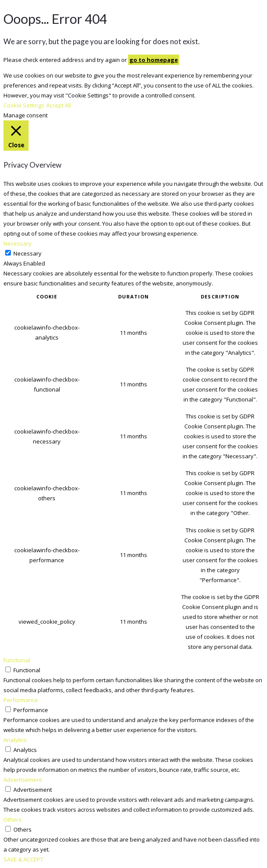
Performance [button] (21, 700)
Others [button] (13, 819)
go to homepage (154, 60)
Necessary (27, 253)
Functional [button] (17, 660)
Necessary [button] (18, 243)
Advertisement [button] (23, 780)
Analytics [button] (15, 740)
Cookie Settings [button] (24, 105)
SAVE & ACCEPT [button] (23, 859)
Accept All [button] (59, 105)
